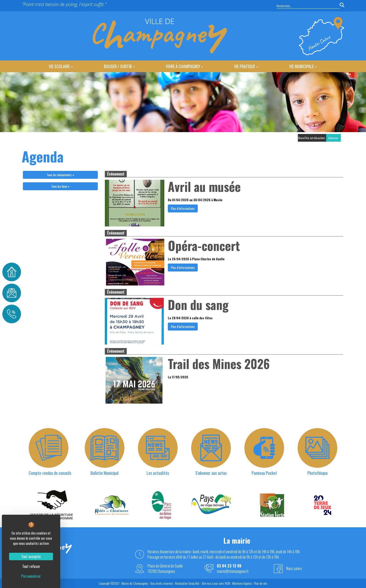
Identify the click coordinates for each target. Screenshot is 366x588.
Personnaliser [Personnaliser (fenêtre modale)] (31, 576)
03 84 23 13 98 (229, 566)
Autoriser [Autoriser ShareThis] (333, 138)
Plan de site (261, 583)
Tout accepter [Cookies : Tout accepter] (31, 556)
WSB (227, 583)
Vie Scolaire (61, 66)
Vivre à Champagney (184, 66)
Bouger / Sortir (119, 66)
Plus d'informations (183, 208)
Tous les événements (60, 175)
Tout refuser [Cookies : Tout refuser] (31, 566)
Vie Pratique (246, 66)
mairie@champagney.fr (233, 571)
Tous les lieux (60, 186)
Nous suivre (294, 568)
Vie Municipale (303, 66)
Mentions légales (242, 583)
